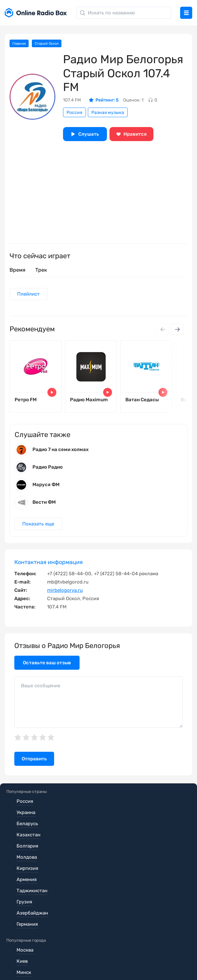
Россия (74, 113)
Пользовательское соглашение (42, 946)
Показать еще (39, 528)
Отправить (34, 763)
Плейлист (29, 294)
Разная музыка (108, 113)
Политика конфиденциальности (43, 955)
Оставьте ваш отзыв (47, 667)
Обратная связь (24, 964)
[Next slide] (177, 330)
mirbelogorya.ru (65, 595)
